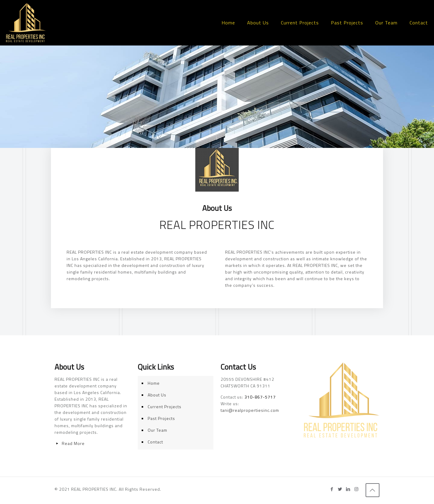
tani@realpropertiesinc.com (250, 410)
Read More (73, 443)
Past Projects (161, 418)
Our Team (157, 430)
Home (154, 383)
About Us (157, 395)
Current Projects (165, 407)
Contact (155, 442)
